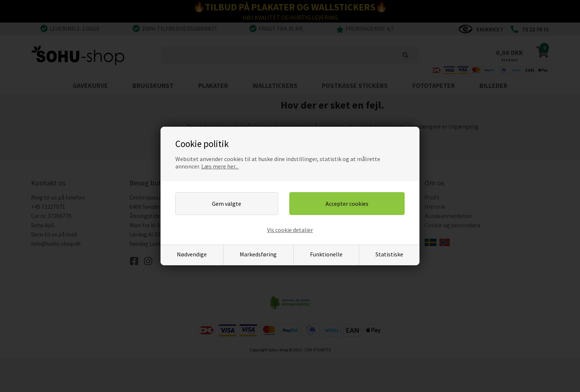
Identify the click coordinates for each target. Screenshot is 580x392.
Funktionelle (326, 254)
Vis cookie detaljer (290, 230)
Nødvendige (192, 254)
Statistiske (389, 254)
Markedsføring (258, 254)
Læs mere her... (220, 166)
